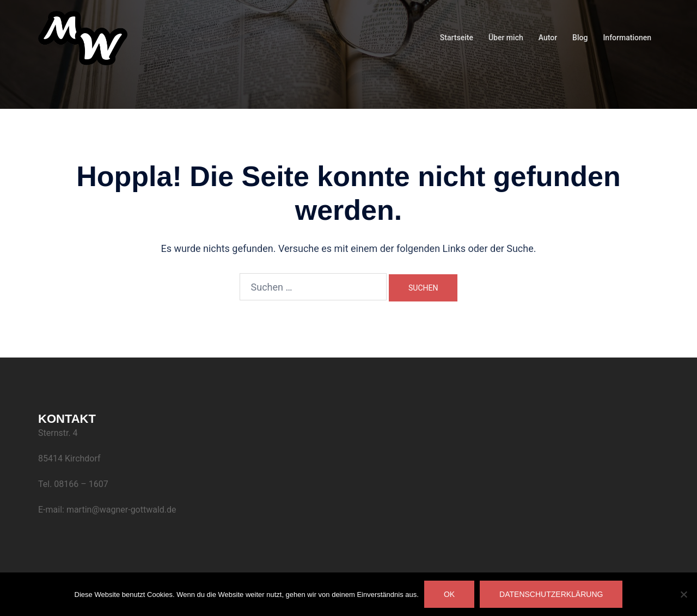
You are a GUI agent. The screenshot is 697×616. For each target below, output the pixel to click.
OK (449, 594)
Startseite (457, 38)
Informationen (627, 38)
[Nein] (683, 594)
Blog (580, 38)
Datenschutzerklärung (551, 594)
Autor (548, 38)
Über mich (506, 38)
